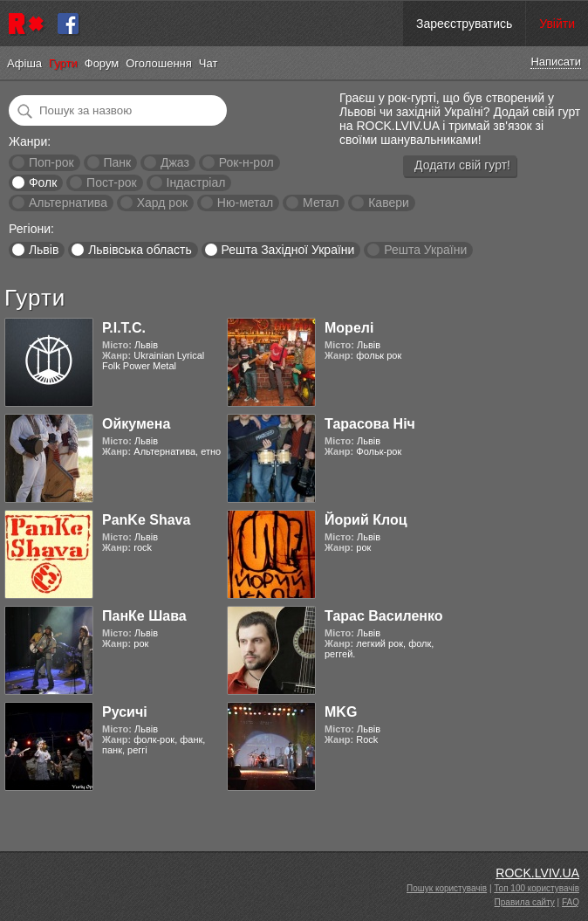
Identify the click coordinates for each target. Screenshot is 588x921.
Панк (117, 162)
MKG (341, 712)
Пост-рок (112, 182)
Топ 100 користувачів (537, 888)
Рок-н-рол (246, 162)
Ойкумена (136, 424)
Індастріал (196, 182)
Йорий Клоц (366, 520)
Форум (102, 63)
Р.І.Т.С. (124, 328)
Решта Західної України (287, 250)
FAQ (571, 902)
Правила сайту (525, 902)
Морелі (349, 328)
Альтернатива (68, 203)
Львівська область (140, 250)
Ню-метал (245, 203)
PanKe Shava (146, 520)
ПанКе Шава (144, 616)
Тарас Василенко (384, 616)
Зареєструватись (464, 24)
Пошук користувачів (447, 888)
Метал (321, 203)
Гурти (63, 63)
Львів (44, 250)
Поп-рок (51, 162)
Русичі (125, 712)
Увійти (557, 24)
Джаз (175, 162)
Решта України (425, 250)
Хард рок (162, 203)
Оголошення (159, 63)
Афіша (24, 63)
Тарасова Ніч (370, 424)
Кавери (389, 203)
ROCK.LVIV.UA (537, 873)
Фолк (43, 182)
